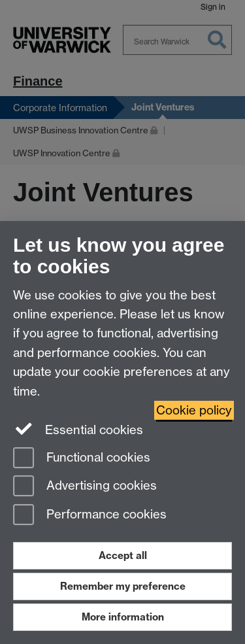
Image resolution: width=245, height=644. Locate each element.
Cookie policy (194, 410)
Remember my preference (123, 586)
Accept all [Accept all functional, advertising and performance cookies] (123, 555)
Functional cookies (82, 459)
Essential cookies (78, 429)
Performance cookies (90, 516)
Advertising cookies (85, 487)
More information (123, 617)
